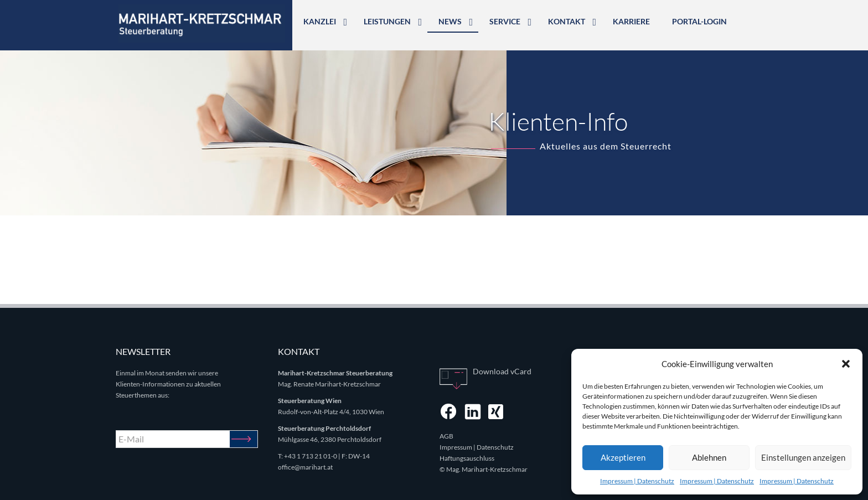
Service (505, 21)
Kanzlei (320, 21)
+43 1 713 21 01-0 (311, 456)
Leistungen (387, 21)
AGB (446, 436)
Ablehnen (709, 457)
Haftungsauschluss (467, 458)
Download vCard (502, 371)
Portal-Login (699, 21)
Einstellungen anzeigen (803, 457)
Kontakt (567, 21)
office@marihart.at (305, 467)
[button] (846, 364)
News (450, 21)
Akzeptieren (623, 457)
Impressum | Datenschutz (637, 481)
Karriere (631, 21)
